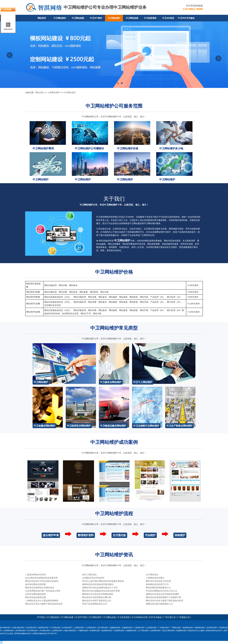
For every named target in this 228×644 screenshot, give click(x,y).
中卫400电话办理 (140, 617)
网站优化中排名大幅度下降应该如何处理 (164, 601)
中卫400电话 (168, 18)
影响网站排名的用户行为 (157, 584)
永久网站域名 (152, 575)
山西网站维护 (57, 631)
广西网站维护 (176, 628)
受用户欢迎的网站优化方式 (95, 604)
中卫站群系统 (150, 18)
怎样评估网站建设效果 (36, 594)
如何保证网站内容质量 (36, 584)
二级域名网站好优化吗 (36, 575)
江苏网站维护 (91, 628)
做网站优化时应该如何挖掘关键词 (98, 584)
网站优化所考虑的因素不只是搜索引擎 (163, 597)
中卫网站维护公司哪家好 (89, 148)
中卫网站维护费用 (43, 148)
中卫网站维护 (114, 18)
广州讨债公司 (170, 617)
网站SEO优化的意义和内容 (158, 581)
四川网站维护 (33, 631)
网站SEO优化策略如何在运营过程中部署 (101, 591)
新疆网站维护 (131, 631)
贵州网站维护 (21, 631)
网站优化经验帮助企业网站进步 (40, 588)
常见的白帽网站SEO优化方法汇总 (162, 591)
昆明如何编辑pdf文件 (23, 634)
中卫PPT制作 (96, 18)
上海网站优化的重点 (155, 578)
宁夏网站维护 (83, 631)
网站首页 (42, 18)
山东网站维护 (151, 628)
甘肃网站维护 (119, 631)
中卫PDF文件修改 (186, 18)
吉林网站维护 (156, 631)
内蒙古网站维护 (70, 631)
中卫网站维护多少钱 (171, 148)
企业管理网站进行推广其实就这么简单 (43, 591)
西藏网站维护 (182, 631)
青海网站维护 (95, 631)
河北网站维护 (45, 631)
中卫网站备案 (78, 18)
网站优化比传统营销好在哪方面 (97, 597)
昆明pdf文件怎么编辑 (196, 631)
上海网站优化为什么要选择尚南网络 (42, 601)
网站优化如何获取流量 (36, 597)
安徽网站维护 (127, 628)
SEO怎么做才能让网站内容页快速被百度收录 (103, 581)
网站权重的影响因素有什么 (158, 588)
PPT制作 (41, 617)
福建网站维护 (115, 628)
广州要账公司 (184, 617)
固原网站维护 (43, 628)
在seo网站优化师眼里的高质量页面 (41, 578)
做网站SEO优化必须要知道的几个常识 (100, 588)
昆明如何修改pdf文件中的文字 (45, 634)
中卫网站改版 (132, 18)
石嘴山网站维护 (18, 628)
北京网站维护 (67, 628)
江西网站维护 (139, 628)
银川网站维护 (5, 628)
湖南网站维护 (200, 628)
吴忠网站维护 (31, 628)
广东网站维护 (164, 628)
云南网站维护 (9, 631)
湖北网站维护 (212, 628)
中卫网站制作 (60, 18)
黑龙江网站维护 (169, 631)
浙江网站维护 (103, 628)
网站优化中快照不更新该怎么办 (97, 601)
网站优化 (40, 92)
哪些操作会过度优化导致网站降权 (98, 594)
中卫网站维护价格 (128, 148)
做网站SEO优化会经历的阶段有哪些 (163, 594)
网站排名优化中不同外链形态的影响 (42, 581)
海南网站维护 (188, 628)
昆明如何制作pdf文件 (214, 631)
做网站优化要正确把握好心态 (159, 604)
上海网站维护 (54, 92)
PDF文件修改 (155, 617)
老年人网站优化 (89, 575)
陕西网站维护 (107, 631)
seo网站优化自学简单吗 (93, 578)
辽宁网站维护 (144, 631)
